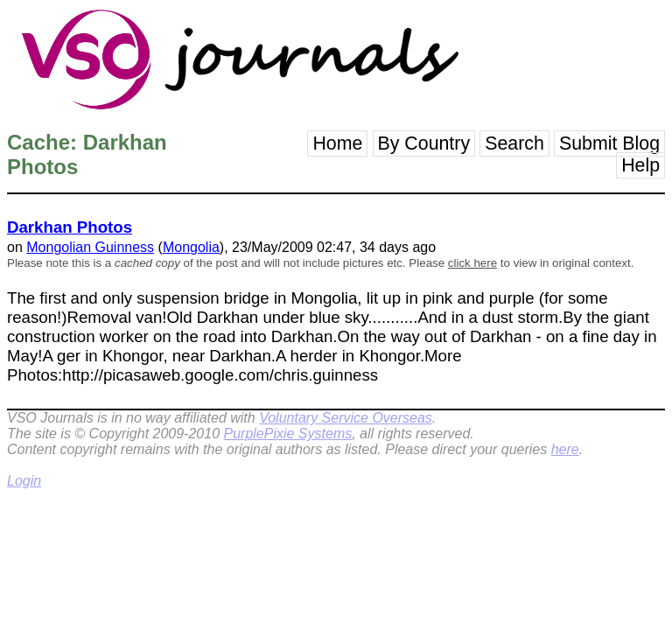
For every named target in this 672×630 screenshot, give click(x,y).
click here (472, 263)
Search (514, 143)
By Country (424, 143)
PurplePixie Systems (287, 434)
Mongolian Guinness (90, 247)
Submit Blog (609, 143)
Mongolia (191, 247)
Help (640, 165)
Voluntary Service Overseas (346, 418)
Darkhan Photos (70, 227)
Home (337, 143)
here (565, 449)
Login (24, 481)
